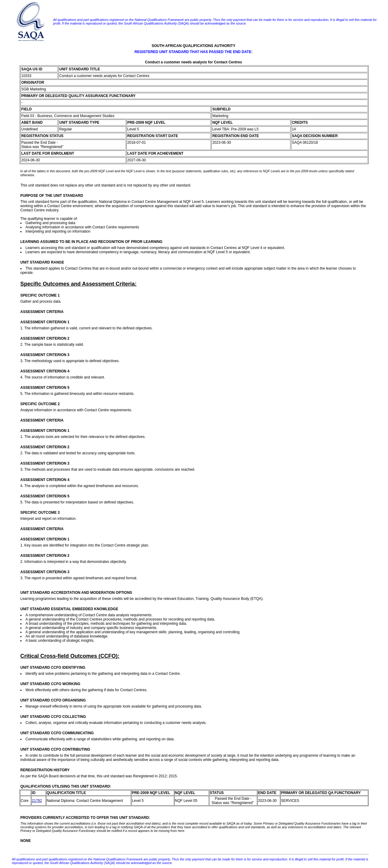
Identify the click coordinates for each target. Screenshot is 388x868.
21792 (37, 801)
